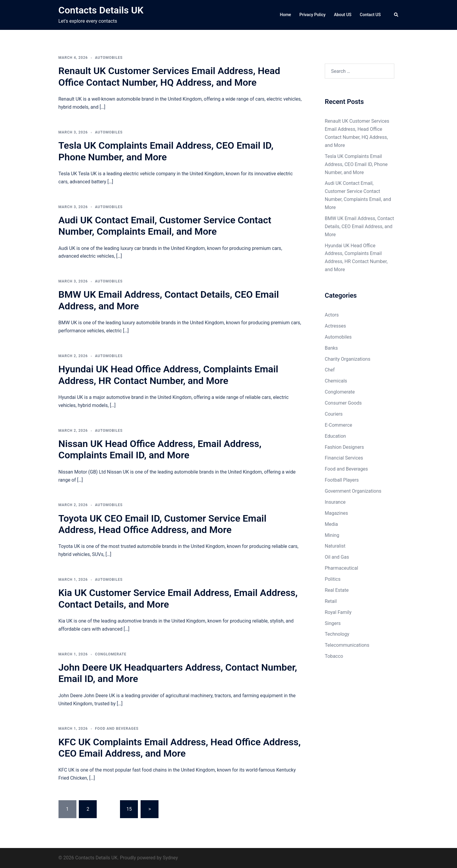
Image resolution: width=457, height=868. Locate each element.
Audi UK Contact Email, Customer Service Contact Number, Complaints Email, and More (165, 226)
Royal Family (338, 612)
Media (331, 524)
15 (129, 809)
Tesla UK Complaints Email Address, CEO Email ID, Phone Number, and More (166, 151)
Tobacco (334, 656)
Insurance (335, 502)
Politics (333, 579)
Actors (332, 315)
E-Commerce (338, 425)
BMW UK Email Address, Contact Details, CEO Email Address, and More (359, 226)
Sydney (170, 858)
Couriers (334, 414)
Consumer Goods (343, 403)
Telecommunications (347, 645)
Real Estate (337, 590)
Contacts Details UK (101, 10)
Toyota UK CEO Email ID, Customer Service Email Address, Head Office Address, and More (163, 524)
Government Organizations (353, 491)
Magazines (336, 513)
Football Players (342, 480)
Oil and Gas (337, 557)
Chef (330, 370)
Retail (331, 601)
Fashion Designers (344, 447)
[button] (396, 15)
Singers (333, 623)
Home (286, 15)
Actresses (335, 326)
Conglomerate (111, 654)
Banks (331, 348)
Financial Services (344, 458)
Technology (337, 634)
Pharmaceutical (341, 568)
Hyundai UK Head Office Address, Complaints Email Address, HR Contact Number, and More (169, 375)
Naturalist (335, 546)
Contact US (370, 15)
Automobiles (109, 58)
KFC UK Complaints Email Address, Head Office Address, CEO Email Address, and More (180, 748)
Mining (332, 535)
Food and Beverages (117, 729)
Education (335, 436)
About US (343, 15)
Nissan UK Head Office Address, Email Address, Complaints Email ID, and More (160, 449)
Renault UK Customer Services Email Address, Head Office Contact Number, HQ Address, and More (169, 76)
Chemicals (336, 381)
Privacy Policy (313, 15)
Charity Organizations (348, 359)
